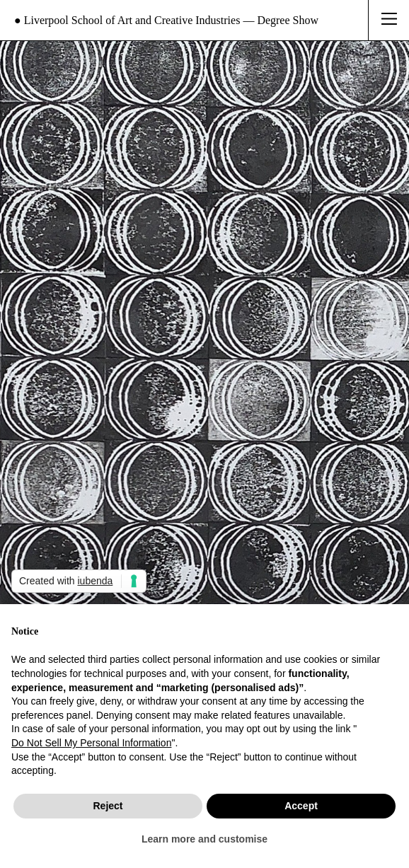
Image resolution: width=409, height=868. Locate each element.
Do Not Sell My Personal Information (91, 743)
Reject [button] (108, 806)
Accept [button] (301, 806)
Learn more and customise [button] (204, 839)
